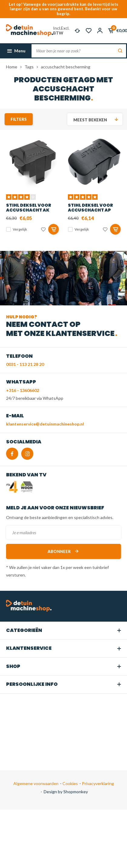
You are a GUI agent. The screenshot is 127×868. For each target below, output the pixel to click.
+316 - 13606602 (23, 390)
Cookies (70, 783)
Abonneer (64, 551)
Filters (19, 119)
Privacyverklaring (97, 783)
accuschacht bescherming (66, 67)
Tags (29, 67)
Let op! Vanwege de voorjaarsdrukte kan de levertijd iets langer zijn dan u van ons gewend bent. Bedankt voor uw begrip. (64, 9)
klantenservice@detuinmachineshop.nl (45, 424)
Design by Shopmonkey (66, 792)
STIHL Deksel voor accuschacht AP (90, 208)
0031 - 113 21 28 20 (25, 364)
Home (12, 67)
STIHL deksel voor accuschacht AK (29, 208)
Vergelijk (20, 229)
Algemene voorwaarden (36, 783)
